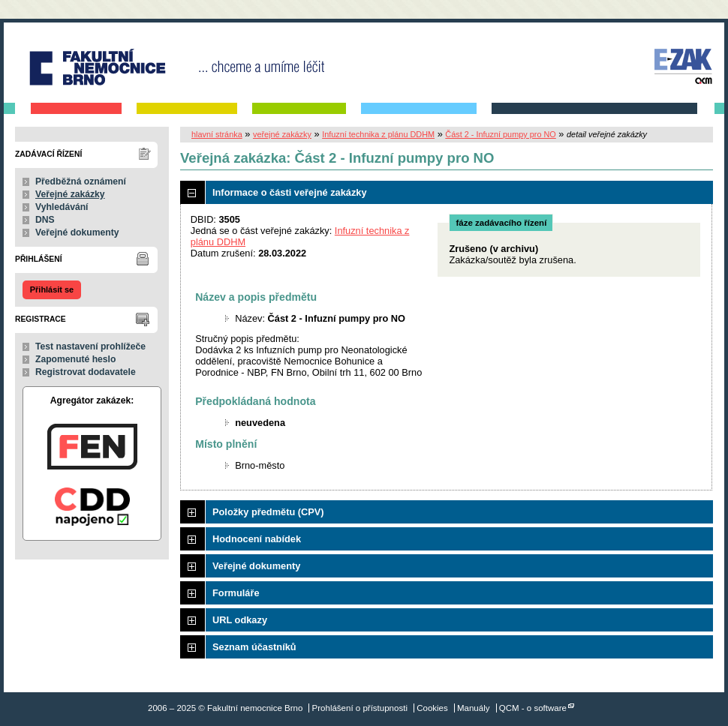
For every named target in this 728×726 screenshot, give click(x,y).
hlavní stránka (217, 134)
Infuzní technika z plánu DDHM (378, 134)
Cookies (432, 708)
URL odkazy (240, 620)
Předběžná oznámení (81, 181)
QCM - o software (533, 708)
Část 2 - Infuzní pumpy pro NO (500, 134)
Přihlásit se (52, 289)
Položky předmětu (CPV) (268, 512)
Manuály (474, 708)
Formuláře (236, 593)
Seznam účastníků (254, 647)
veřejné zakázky (282, 134)
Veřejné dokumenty (77, 232)
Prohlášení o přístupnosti (360, 708)
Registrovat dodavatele (86, 372)
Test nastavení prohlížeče (90, 346)
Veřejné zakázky (70, 194)
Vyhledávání (62, 207)
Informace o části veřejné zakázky (290, 192)
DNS (45, 220)
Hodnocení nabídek (257, 539)
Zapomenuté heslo (75, 359)
